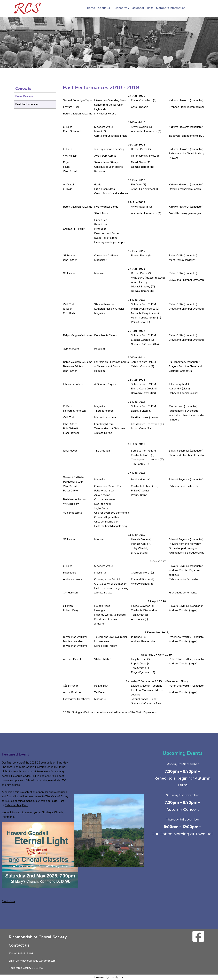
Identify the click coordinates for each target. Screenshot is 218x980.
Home (91, 8)
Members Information (171, 8)
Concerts (121, 8)
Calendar (138, 8)
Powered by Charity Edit (109, 977)
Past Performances (27, 104)
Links (150, 8)
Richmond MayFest (16, 805)
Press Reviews (24, 96)
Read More (8, 901)
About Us (104, 8)
